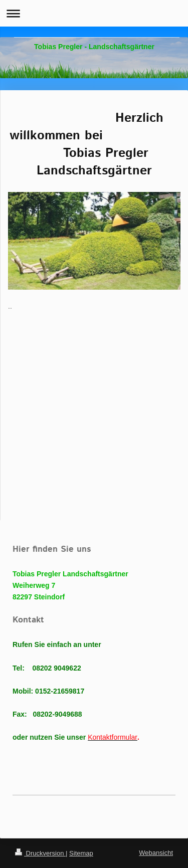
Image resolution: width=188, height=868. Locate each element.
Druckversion (40, 853)
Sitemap (81, 853)
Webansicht (156, 853)
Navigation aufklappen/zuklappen (94, 13)
